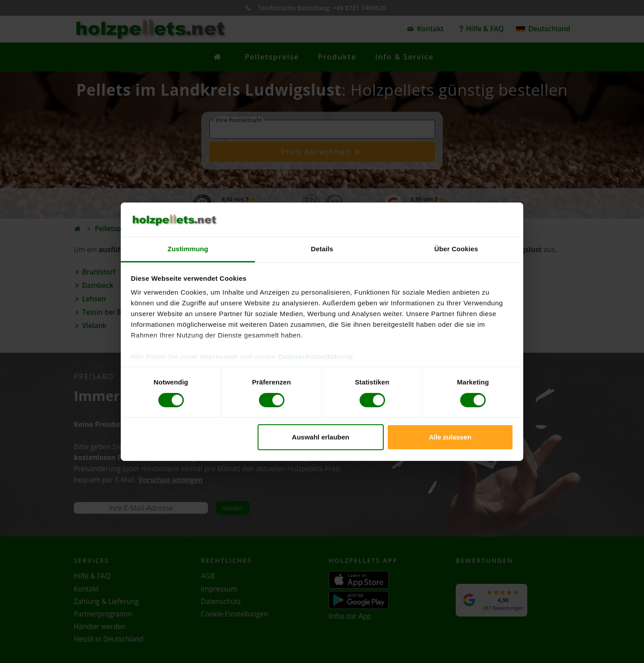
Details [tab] (322, 249)
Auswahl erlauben (321, 437)
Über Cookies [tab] (456, 249)
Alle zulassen (450, 437)
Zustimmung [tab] (188, 249)
